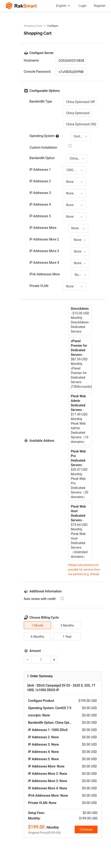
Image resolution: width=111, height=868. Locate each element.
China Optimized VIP (81, 102)
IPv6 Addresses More (45, 274)
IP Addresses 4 (40, 204)
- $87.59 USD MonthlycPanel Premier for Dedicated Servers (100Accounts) (81, 364)
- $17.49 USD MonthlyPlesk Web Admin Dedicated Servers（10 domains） (79, 419)
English (64, 6)
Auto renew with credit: (40, 599)
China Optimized (78, 113)
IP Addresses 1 (40, 170)
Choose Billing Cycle (44, 617)
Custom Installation (43, 147)
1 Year (67, 637)
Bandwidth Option (42, 158)
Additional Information (46, 591)
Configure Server (42, 53)
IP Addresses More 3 (44, 251)
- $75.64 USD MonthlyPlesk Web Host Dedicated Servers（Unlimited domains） (79, 532)
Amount (35, 651)
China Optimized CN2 (81, 124)
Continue (86, 829)
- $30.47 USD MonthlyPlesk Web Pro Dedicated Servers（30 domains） (79, 474)
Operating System (44, 136)
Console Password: (37, 72)
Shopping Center (33, 26)
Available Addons (42, 441)
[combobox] (80, 136)
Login (83, 6)
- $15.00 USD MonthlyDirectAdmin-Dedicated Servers (80, 320)
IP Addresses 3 (40, 193)
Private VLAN (39, 286)
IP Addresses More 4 (44, 263)
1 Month (37, 625)
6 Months (38, 637)
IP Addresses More (43, 228)
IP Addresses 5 (40, 216)
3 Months (67, 625)
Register (100, 6)
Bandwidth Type (41, 101)
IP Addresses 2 (40, 181)
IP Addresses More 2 (44, 239)
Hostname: (32, 60)
